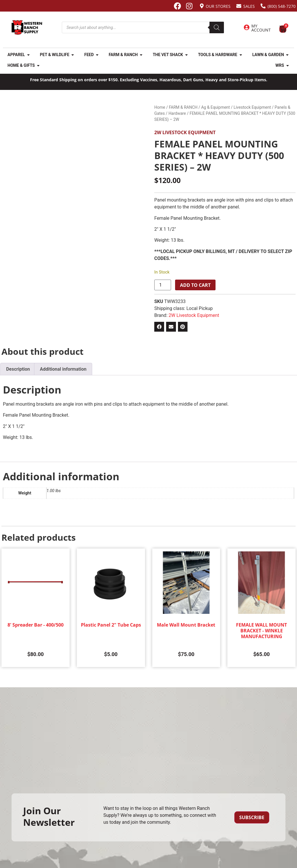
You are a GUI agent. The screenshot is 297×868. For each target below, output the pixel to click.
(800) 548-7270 (282, 6)
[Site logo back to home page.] (27, 27)
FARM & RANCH (183, 107)
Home (160, 107)
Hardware (177, 113)
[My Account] (246, 27)
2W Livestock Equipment (185, 132)
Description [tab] (18, 369)
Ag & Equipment (215, 107)
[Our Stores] (202, 6)
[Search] (217, 27)
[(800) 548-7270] (263, 6)
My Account (261, 28)
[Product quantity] (163, 285)
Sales (249, 6)
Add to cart (195, 285)
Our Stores (218, 6)
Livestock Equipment (252, 107)
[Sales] (239, 6)
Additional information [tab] (63, 369)
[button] (159, 327)
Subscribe (252, 817)
